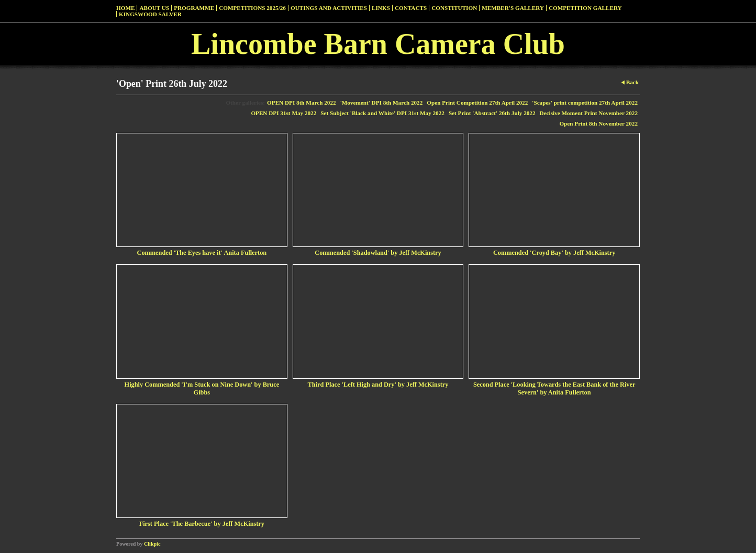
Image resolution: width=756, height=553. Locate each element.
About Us (154, 8)
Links (381, 8)
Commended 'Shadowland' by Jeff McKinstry (378, 253)
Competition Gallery (585, 8)
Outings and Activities (329, 8)
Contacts (411, 8)
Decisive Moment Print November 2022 (589, 113)
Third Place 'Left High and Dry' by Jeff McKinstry (378, 385)
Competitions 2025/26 (252, 8)
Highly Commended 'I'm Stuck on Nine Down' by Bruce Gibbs (202, 388)
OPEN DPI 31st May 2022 (283, 113)
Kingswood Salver (150, 14)
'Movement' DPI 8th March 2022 (382, 103)
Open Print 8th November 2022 (598, 123)
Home (125, 8)
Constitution (454, 8)
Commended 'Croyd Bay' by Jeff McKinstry (554, 253)
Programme (194, 8)
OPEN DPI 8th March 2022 (302, 103)
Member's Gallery (513, 8)
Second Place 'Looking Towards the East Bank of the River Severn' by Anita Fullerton (554, 388)
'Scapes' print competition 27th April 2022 (585, 103)
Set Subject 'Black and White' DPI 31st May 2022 (382, 113)
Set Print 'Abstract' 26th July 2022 (492, 113)
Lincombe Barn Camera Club (378, 44)
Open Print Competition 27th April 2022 (477, 103)
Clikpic (152, 544)
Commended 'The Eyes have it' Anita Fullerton (202, 253)
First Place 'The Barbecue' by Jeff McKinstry (202, 524)
